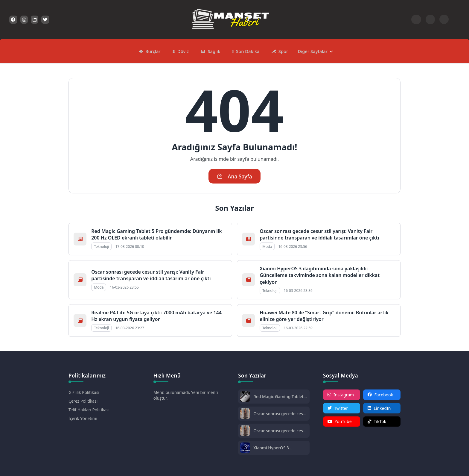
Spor (282, 51)
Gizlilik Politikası (84, 393)
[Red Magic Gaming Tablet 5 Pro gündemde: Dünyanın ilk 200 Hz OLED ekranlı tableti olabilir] (245, 397)
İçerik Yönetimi (83, 419)
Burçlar (154, 51)
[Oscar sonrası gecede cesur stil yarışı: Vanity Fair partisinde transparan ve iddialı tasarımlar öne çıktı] (245, 414)
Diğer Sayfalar (311, 51)
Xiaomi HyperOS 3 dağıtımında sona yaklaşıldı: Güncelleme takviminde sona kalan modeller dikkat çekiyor (320, 276)
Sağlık (214, 51)
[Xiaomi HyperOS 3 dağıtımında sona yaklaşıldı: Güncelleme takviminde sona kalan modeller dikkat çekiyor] (245, 449)
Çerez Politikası (83, 401)
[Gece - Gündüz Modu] (444, 22)
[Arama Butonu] (430, 19)
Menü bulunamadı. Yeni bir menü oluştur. (186, 395)
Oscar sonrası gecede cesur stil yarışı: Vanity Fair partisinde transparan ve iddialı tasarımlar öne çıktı (319, 235)
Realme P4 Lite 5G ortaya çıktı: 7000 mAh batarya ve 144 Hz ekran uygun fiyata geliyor (156, 316)
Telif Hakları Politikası (89, 410)
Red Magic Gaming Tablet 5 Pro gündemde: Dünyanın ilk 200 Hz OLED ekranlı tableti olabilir (157, 235)
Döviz (184, 51)
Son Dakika (247, 51)
